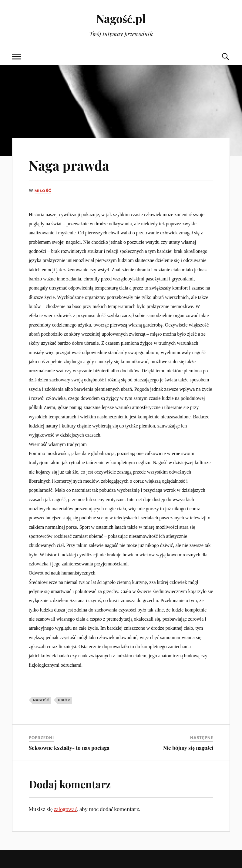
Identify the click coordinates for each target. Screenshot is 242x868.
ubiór (64, 700)
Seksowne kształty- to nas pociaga (69, 748)
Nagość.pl (121, 18)
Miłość (43, 190)
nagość (41, 700)
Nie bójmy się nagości (188, 748)
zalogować (65, 809)
